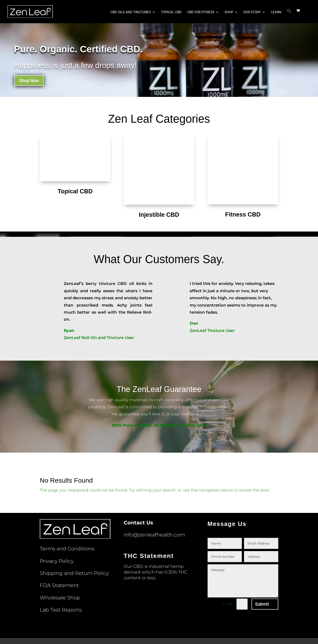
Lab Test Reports (61, 587)
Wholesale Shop (60, 574)
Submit (262, 581)
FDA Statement (59, 562)
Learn (276, 13)
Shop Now (29, 81)
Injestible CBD (159, 192)
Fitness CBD (243, 191)
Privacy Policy (57, 538)
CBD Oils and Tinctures (131, 13)
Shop (229, 13)
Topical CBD (171, 13)
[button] (289, 16)
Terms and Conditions (67, 525)
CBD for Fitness (201, 13)
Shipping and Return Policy (74, 550)
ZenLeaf (95, 637)
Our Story (252, 13)
